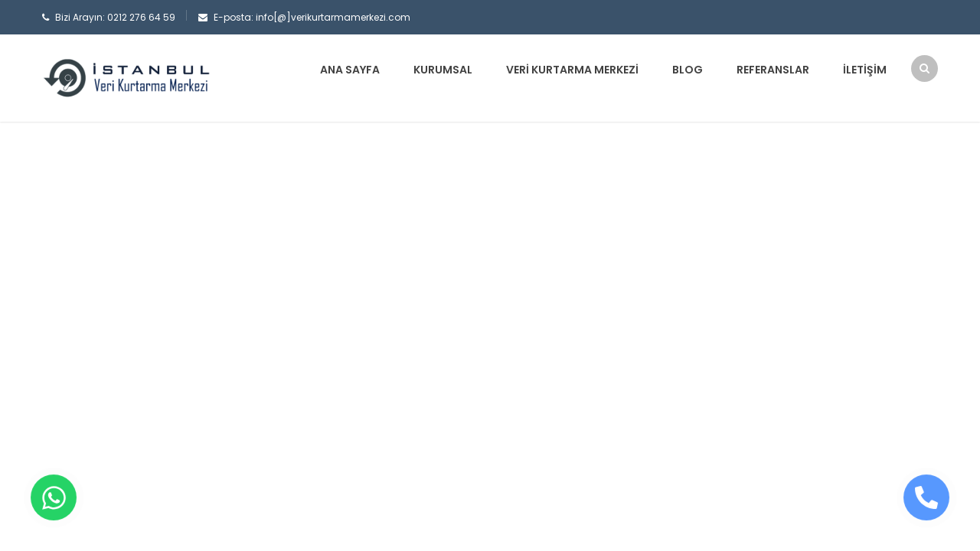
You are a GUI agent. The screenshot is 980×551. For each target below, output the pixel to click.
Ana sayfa (350, 70)
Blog (688, 70)
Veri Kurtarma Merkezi (572, 70)
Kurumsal (443, 70)
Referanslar (773, 70)
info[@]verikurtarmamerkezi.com (333, 17)
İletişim (865, 70)
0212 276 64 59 (141, 17)
